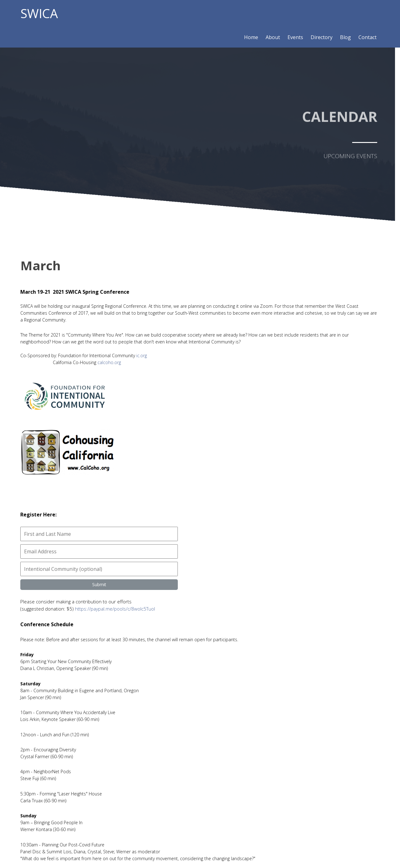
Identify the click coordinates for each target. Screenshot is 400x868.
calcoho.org (109, 369)
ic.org (142, 362)
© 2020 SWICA (200, 851)
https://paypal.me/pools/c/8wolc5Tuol (298, 362)
